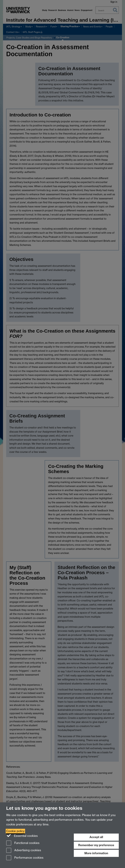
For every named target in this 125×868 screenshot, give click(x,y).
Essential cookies (22, 836)
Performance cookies (25, 858)
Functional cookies (23, 843)
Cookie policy (15, 831)
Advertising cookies (24, 851)
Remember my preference (96, 845)
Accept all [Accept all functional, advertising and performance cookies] (96, 837)
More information (96, 853)
